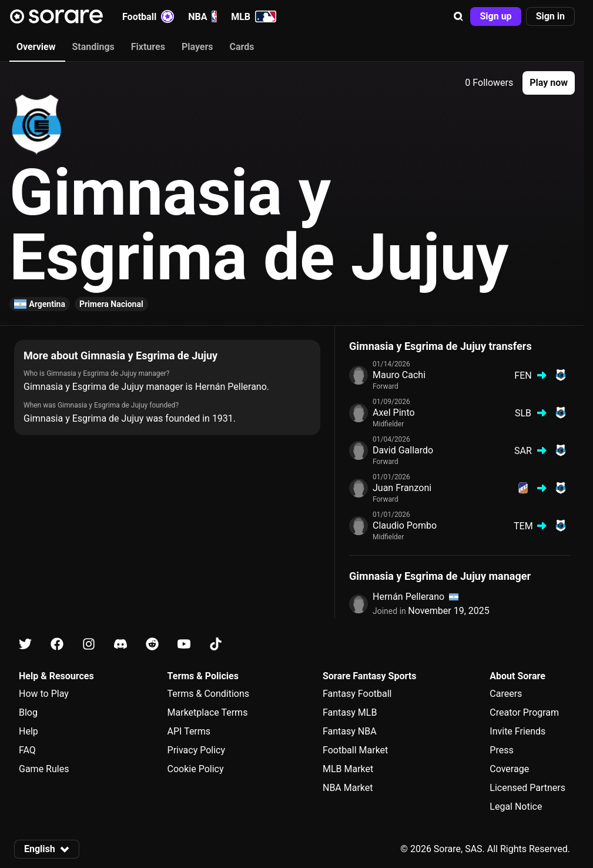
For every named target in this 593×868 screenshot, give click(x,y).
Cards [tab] (242, 47)
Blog (28, 712)
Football (148, 16)
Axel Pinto (394, 413)
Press (501, 750)
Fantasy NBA (350, 731)
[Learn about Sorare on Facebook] (57, 644)
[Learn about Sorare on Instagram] (89, 644)
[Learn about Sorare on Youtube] (184, 644)
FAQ (27, 750)
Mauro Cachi (399, 375)
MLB (254, 16)
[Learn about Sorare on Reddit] (152, 644)
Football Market (355, 750)
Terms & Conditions (209, 694)
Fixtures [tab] (148, 47)
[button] (458, 16)
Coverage (509, 769)
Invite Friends (517, 731)
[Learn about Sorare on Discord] (120, 644)
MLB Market (348, 769)
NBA (202, 16)
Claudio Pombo (405, 525)
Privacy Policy (197, 750)
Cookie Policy (196, 769)
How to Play (44, 694)
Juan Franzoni (402, 488)
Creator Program (524, 712)
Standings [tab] (93, 47)
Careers (506, 694)
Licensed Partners (527, 788)
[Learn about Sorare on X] (25, 644)
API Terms (189, 731)
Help (29, 731)
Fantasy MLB (350, 712)
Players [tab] (197, 47)
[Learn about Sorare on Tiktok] (216, 644)
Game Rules (44, 769)
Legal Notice (516, 807)
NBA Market (348, 788)
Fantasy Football (357, 694)
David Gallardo (403, 450)
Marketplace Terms (208, 712)
